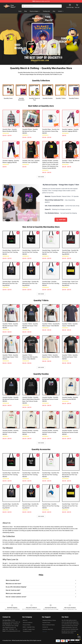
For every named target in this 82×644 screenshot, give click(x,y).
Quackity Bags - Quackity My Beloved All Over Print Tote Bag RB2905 (70, 252)
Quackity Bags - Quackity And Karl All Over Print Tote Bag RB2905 (11, 252)
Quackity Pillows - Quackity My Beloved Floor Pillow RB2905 (30, 131)
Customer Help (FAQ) (48, 629)
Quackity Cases (8, 98)
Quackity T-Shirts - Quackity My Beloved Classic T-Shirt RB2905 (10, 326)
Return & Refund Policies (49, 625)
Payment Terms (46, 623)
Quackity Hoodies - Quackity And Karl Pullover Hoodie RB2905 (10, 432)
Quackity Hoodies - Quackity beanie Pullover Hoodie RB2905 (30, 432)
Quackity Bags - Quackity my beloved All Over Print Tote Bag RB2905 (11, 283)
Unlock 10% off (79, 637)
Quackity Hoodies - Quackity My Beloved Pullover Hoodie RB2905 (50, 399)
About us (25, 620)
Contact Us (45, 627)
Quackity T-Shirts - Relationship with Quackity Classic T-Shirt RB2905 (30, 357)
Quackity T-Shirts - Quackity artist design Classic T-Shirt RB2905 (10, 357)
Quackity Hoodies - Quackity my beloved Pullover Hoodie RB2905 (10, 399)
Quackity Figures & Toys (34, 99)
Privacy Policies (27, 625)
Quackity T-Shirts (61, 98)
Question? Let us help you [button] (75, 642)
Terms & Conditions (28, 623)
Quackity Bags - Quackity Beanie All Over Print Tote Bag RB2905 (51, 283)
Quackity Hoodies (48, 98)
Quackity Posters (74, 98)
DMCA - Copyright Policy (29, 627)
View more (41, 177)
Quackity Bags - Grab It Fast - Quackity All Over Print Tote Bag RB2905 (70, 283)
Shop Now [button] (61, 220)
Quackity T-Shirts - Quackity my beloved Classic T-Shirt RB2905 (30, 326)
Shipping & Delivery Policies (49, 620)
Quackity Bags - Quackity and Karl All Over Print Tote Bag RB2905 (51, 252)
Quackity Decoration (21, 99)
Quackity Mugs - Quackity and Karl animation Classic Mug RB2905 (51, 131)
